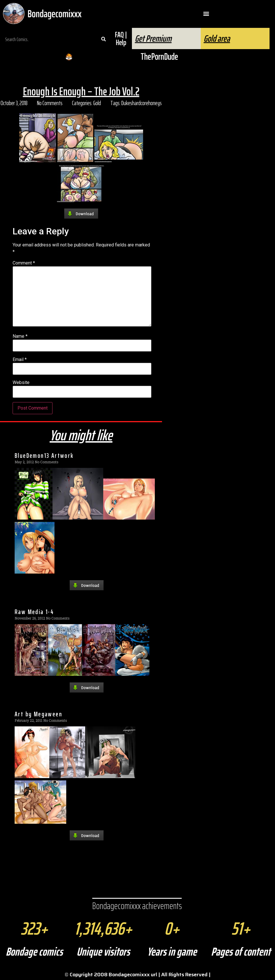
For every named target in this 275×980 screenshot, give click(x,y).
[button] (206, 14)
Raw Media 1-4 (34, 612)
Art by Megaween (38, 714)
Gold (97, 103)
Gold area (217, 38)
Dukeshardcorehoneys (142, 103)
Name (20, 336)
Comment (24, 263)
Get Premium (153, 38)
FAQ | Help (121, 38)
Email (20, 360)
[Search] (104, 39)
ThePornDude (159, 57)
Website (21, 383)
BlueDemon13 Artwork (44, 456)
